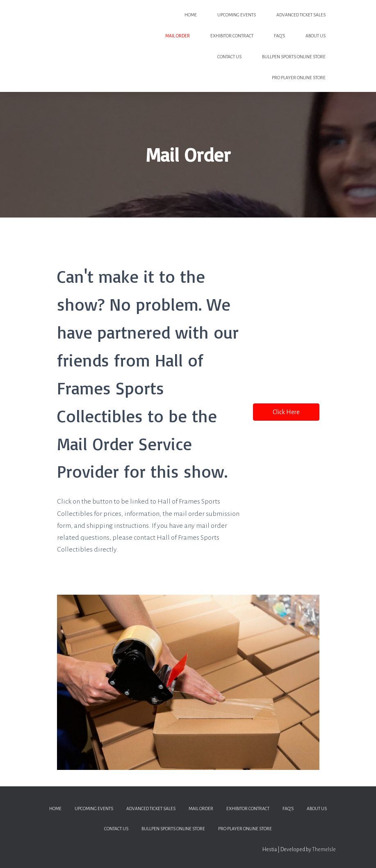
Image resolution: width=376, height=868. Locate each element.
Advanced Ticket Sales (301, 15)
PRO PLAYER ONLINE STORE (299, 78)
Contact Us (229, 57)
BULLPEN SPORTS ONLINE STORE (294, 57)
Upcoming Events (237, 15)
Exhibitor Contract (232, 36)
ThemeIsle (324, 850)
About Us (316, 36)
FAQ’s (279, 36)
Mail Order (178, 36)
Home (191, 15)
